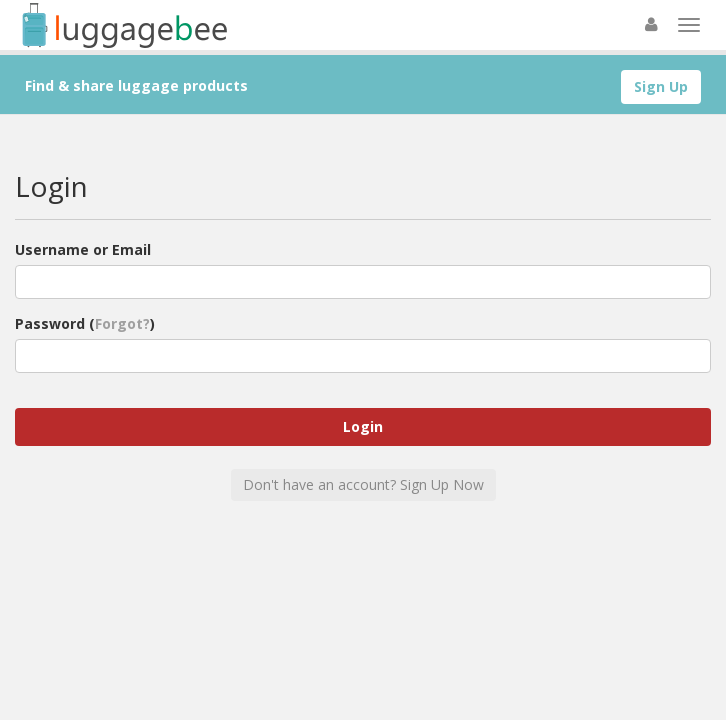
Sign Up (661, 86)
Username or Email (83, 249)
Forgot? (122, 323)
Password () (85, 323)
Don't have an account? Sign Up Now (363, 484)
